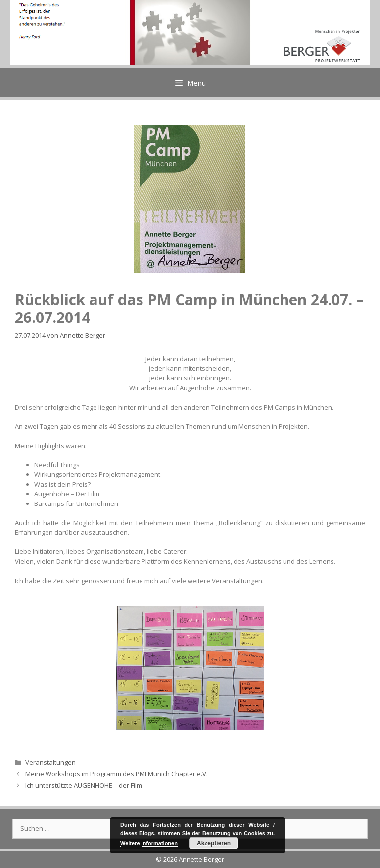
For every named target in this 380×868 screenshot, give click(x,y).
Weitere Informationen (149, 843)
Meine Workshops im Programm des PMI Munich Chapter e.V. (117, 774)
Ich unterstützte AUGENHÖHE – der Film (84, 785)
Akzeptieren (214, 843)
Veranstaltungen (50, 762)
